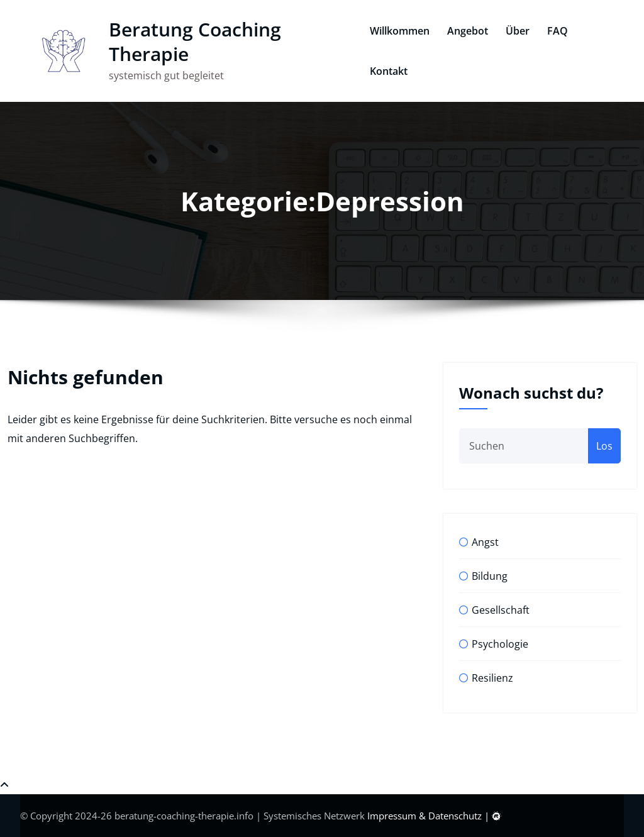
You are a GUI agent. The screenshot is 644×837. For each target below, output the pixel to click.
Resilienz (492, 678)
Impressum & (398, 816)
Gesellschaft (501, 610)
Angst (485, 542)
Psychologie (500, 644)
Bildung (490, 576)
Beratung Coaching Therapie (188, 42)
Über (514, 31)
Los (604, 446)
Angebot (464, 31)
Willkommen (397, 31)
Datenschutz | (460, 816)
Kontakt (386, 71)
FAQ (554, 31)
